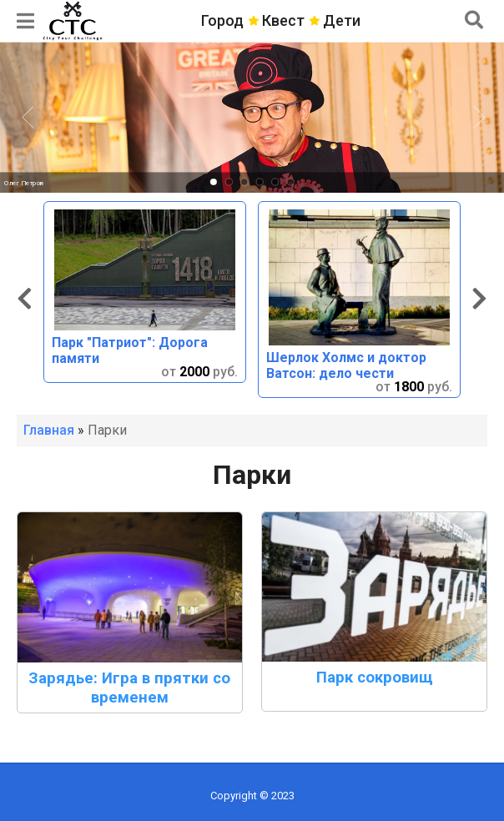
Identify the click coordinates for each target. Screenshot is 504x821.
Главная (49, 430)
